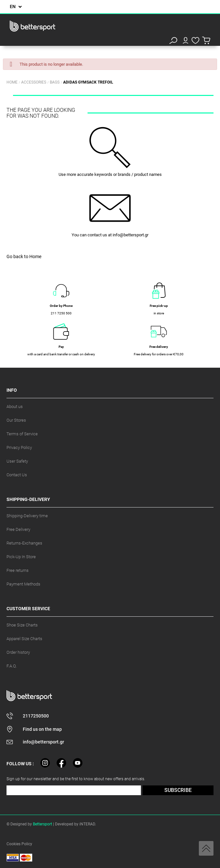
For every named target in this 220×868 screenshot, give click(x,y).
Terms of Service (22, 434)
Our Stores (16, 420)
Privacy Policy (19, 447)
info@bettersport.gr (131, 235)
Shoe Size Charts (22, 625)
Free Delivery (18, 529)
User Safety (17, 461)
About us (15, 407)
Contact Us (17, 475)
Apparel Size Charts (24, 639)
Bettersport (42, 824)
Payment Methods (23, 584)
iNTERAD (87, 824)
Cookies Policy (19, 844)
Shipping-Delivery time (27, 516)
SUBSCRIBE (178, 790)
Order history (18, 652)
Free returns (18, 570)
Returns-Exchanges (24, 543)
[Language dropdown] (16, 7)
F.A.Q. (12, 666)
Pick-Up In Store (21, 557)
